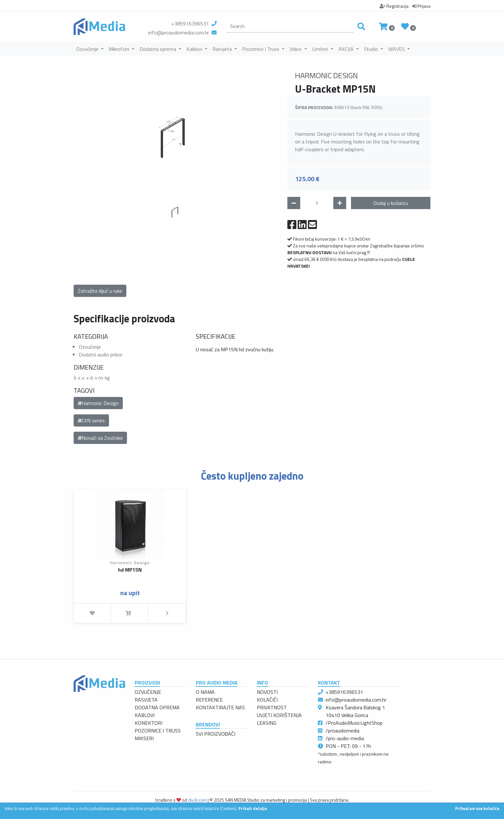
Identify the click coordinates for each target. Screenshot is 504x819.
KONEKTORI (148, 723)
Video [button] (296, 49)
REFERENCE (209, 700)
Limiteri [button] (321, 49)
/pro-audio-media (345, 738)
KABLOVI (145, 715)
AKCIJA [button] (347, 49)
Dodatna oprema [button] (158, 49)
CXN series (91, 420)
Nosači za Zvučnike (100, 438)
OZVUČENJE (148, 692)
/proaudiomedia (342, 731)
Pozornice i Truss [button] (261, 49)
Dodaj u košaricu (391, 203)
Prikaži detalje (253, 808)
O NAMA (205, 692)
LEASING (267, 723)
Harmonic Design (98, 403)
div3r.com (197, 800)
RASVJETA (146, 700)
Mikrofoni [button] (120, 49)
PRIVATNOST (272, 707)
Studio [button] (372, 49)
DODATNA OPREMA (157, 707)
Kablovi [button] (195, 49)
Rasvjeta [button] (223, 49)
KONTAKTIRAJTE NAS (220, 707)
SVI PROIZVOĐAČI (216, 734)
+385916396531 (190, 23)
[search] (290, 26)
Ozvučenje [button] (88, 49)
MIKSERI (144, 738)
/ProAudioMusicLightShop (354, 723)
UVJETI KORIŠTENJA (279, 715)
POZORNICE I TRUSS (158, 731)
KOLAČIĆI (267, 700)
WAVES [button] (397, 49)
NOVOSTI (267, 692)
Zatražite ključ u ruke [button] (100, 291)
